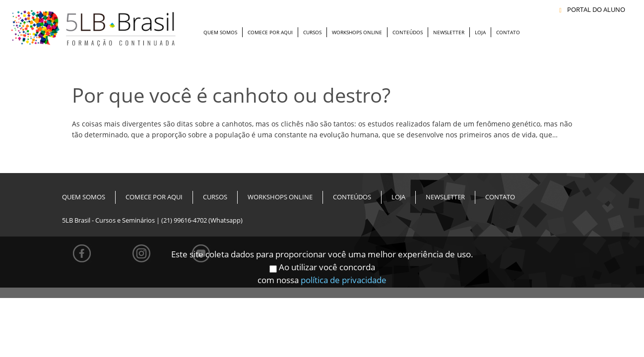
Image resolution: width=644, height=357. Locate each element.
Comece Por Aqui (270, 32)
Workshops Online (357, 32)
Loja (480, 32)
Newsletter (449, 32)
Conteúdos (408, 32)
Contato (508, 32)
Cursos (312, 32)
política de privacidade (344, 274)
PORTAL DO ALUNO (592, 10)
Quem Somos (220, 32)
